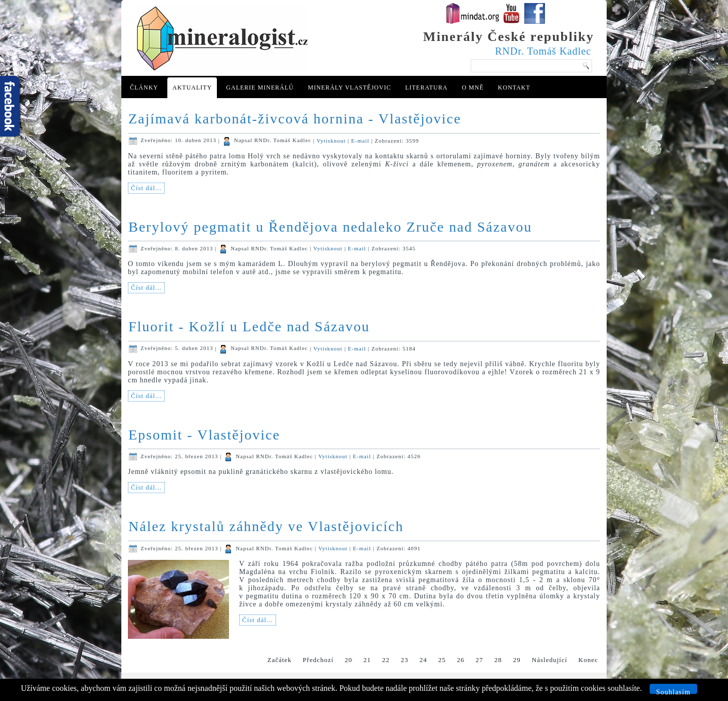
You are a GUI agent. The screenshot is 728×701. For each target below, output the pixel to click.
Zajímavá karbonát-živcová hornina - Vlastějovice (295, 119)
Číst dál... (146, 188)
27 (480, 660)
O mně (472, 87)
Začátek (280, 660)
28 (498, 660)
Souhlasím (673, 691)
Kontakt (514, 87)
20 (349, 660)
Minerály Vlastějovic (349, 87)
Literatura (426, 87)
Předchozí (318, 660)
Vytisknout (332, 140)
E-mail (361, 140)
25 (442, 660)
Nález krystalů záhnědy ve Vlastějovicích (266, 526)
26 (461, 660)
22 (386, 660)
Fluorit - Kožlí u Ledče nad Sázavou (249, 326)
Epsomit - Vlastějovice (204, 435)
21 (367, 660)
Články (144, 87)
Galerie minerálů (260, 87)
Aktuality (192, 87)
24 (423, 660)
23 (405, 660)
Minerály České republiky (509, 37)
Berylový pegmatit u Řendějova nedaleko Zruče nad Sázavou (330, 227)
